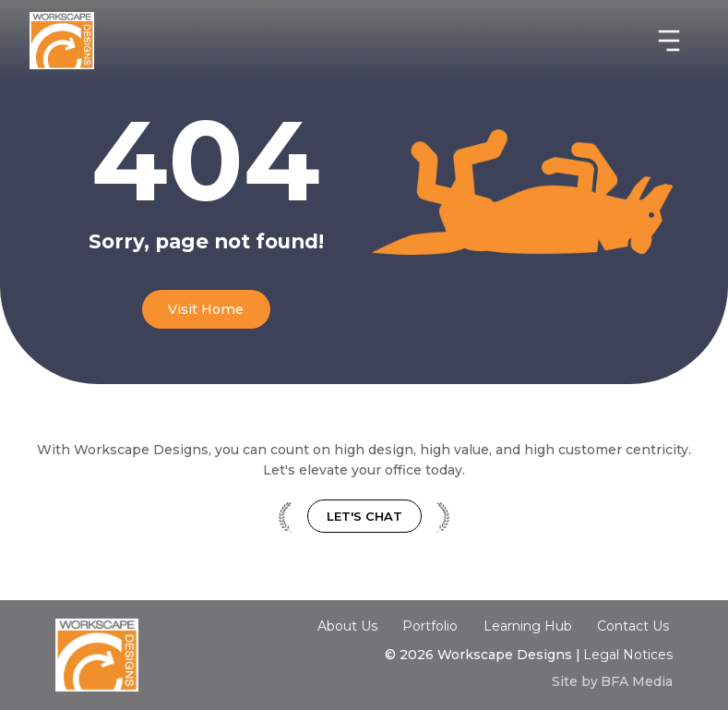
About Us (347, 626)
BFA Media (637, 681)
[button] (669, 41)
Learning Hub (528, 626)
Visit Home (206, 309)
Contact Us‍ (633, 627)
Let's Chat (364, 516)
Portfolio (430, 626)
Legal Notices (628, 655)
